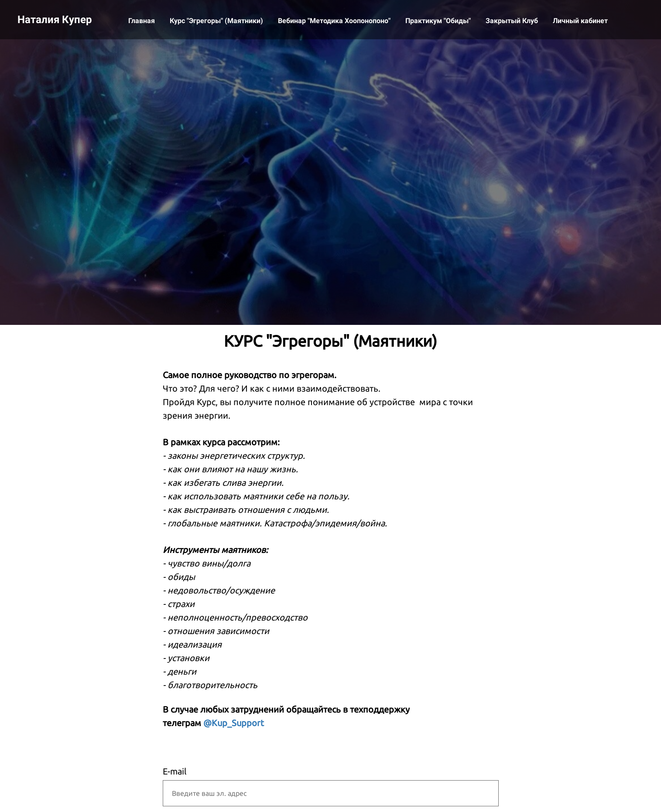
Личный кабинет (580, 21)
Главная (142, 21)
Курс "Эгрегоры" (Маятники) (217, 21)
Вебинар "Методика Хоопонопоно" (335, 21)
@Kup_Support (234, 723)
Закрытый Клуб (513, 21)
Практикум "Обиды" (439, 21)
